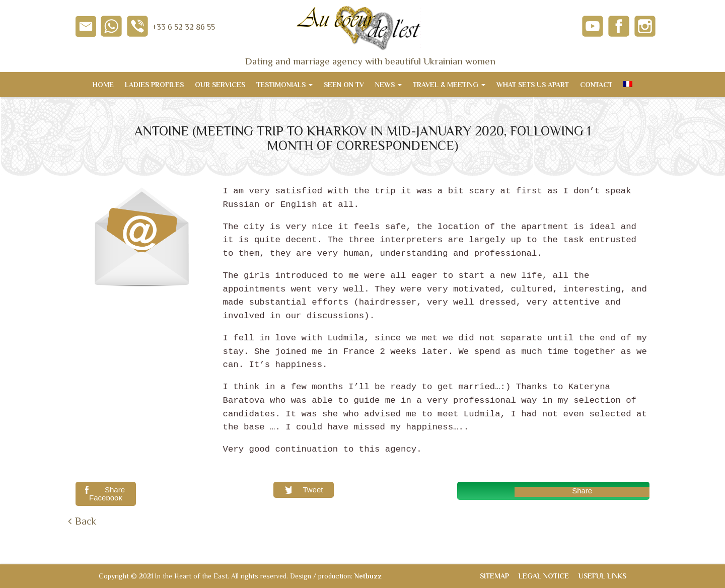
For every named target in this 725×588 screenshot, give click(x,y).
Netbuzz (368, 576)
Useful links (602, 576)
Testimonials (284, 85)
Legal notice (544, 576)
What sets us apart (533, 85)
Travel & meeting (449, 85)
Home (103, 85)
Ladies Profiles (154, 85)
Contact (596, 85)
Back (86, 521)
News (388, 85)
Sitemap (494, 576)
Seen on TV (344, 85)
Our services (220, 85)
